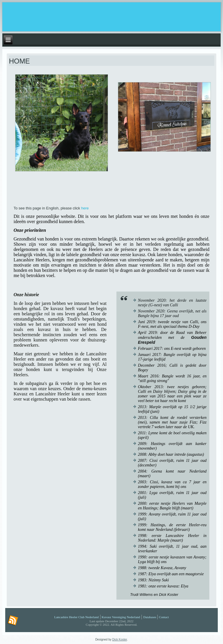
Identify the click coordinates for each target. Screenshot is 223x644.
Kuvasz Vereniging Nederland (121, 617)
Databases (150, 617)
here (85, 208)
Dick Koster (120, 640)
